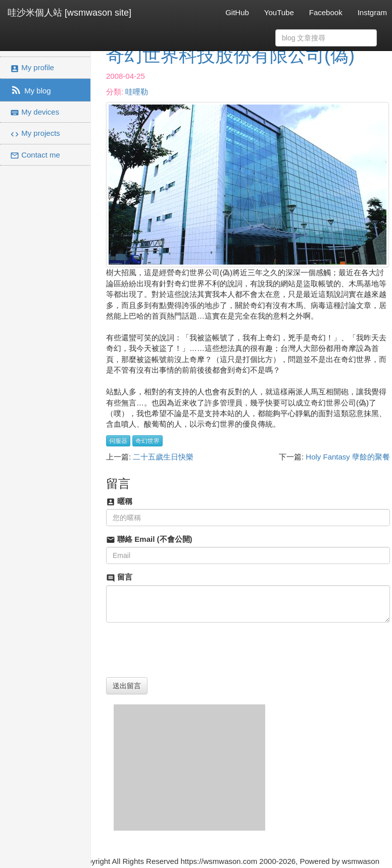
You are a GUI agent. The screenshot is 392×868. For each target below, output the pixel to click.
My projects (35, 134)
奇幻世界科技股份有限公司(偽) (230, 55)
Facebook (326, 12)
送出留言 (127, 686)
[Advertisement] (189, 768)
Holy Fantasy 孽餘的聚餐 (348, 457)
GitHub (237, 12)
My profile (32, 68)
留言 (119, 577)
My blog (31, 90)
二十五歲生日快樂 (163, 457)
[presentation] (183, 650)
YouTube (279, 12)
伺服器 (118, 441)
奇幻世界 (148, 441)
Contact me (35, 155)
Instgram (372, 12)
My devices (35, 112)
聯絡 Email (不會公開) (149, 540)
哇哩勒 (137, 92)
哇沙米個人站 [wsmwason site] (69, 13)
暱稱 (119, 502)
